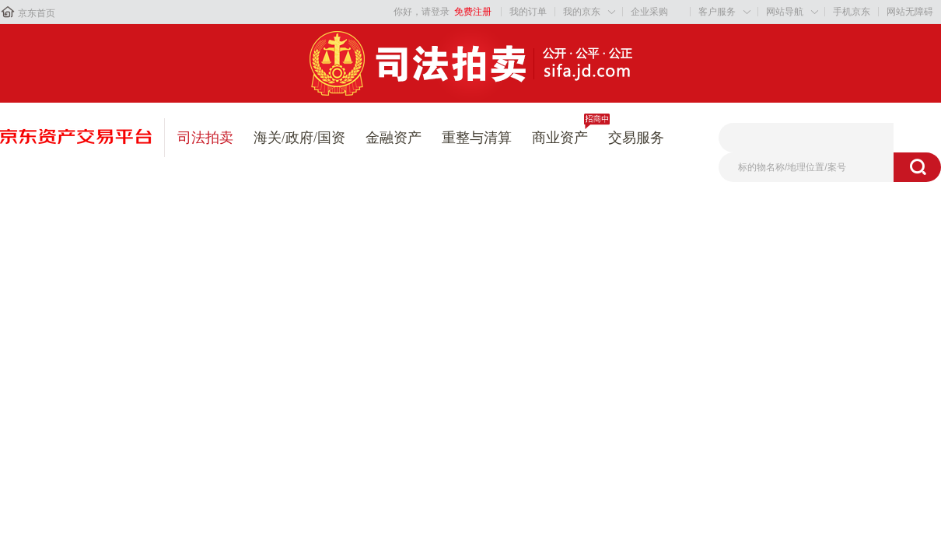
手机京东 (852, 12)
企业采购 (649, 12)
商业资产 (560, 138)
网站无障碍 (910, 12)
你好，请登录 (422, 12)
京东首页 (37, 13)
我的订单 (528, 12)
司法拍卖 (205, 138)
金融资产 (394, 138)
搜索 (918, 167)
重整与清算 (477, 138)
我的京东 (582, 12)
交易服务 (636, 138)
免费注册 (473, 12)
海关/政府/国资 (299, 138)
